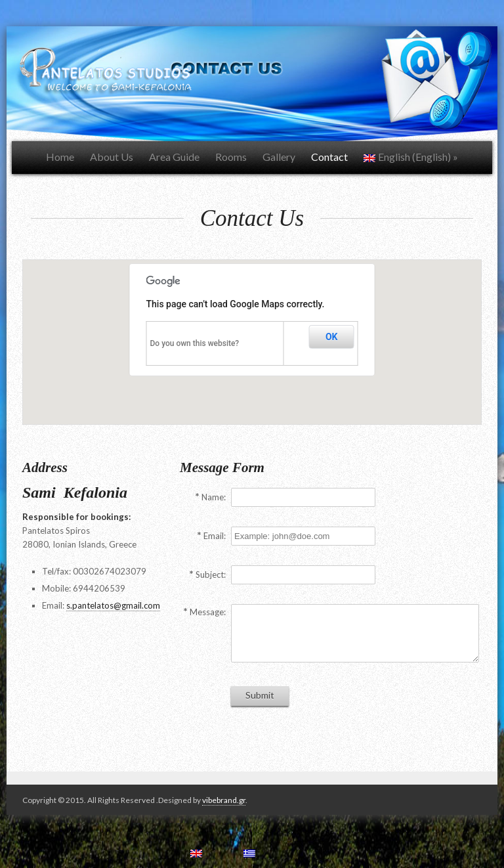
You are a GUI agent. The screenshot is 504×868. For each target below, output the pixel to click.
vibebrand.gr (224, 800)
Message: (208, 612)
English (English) (411, 157)
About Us (112, 157)
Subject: (211, 575)
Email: (215, 536)
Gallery (279, 157)
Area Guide (174, 157)
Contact (329, 157)
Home (60, 157)
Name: (214, 497)
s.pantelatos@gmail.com (113, 605)
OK (332, 337)
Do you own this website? (195, 343)
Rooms (231, 157)
